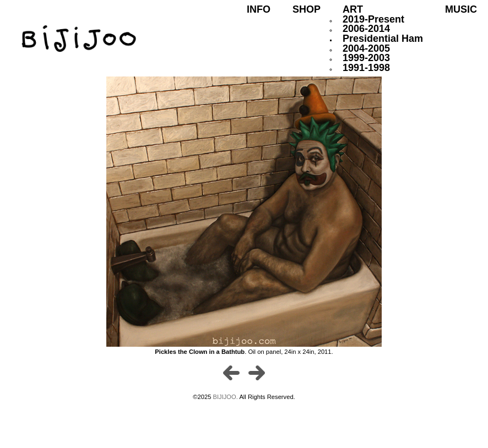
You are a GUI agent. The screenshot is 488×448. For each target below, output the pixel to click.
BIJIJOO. (226, 397)
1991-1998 (366, 68)
